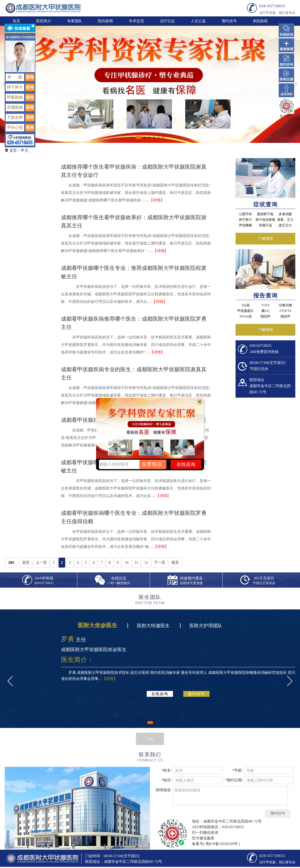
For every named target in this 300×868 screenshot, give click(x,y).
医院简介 (44, 21)
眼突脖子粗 (265, 214)
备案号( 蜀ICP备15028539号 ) (216, 844)
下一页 (160, 562)
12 (146, 562)
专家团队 (75, 21)
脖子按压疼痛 (265, 220)
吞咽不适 (265, 225)
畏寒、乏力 (285, 220)
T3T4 (265, 305)
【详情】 (157, 200)
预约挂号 (229, 21)
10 (127, 562)
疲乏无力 (285, 225)
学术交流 (136, 21)
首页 (16, 21)
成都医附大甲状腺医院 (43, 8)
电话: (166, 780)
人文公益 (198, 21)
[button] (138, 137)
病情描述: (164, 790)
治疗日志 (167, 21)
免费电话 (152, 464)
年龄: (238, 770)
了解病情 (266, 239)
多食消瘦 (285, 214)
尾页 (175, 562)
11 (136, 562)
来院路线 (260, 21)
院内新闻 (105, 21)
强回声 (285, 317)
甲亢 (25, 150)
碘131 (265, 311)
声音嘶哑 (245, 225)
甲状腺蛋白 (245, 311)
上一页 (41, 562)
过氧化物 (285, 305)
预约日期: (234, 780)
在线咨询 (160, 694)
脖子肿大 (245, 220)
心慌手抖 (245, 214)
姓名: (166, 770)
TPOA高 (246, 317)
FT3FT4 (285, 311)
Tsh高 (246, 305)
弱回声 (265, 317)
